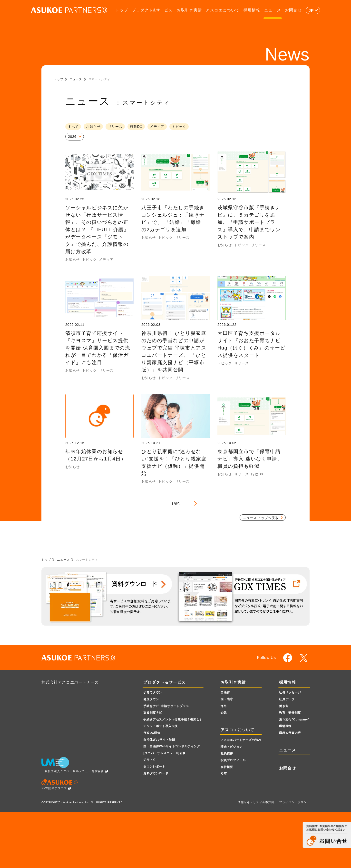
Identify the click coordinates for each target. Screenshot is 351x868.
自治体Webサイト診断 (159, 740)
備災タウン (151, 699)
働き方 (284, 706)
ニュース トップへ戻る (261, 518)
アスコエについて (223, 10)
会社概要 (227, 767)
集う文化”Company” (294, 719)
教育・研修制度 (290, 713)
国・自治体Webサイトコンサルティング (172, 746)
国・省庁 (227, 699)
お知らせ (93, 127)
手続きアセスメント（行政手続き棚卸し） (173, 719)
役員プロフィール (233, 760)
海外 (224, 706)
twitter (305, 658)
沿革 (224, 774)
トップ (122, 10)
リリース (115, 127)
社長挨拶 (227, 753)
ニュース (273, 10)
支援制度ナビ (153, 713)
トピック (179, 127)
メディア (157, 127)
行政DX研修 (152, 733)
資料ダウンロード (156, 773)
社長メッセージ (290, 692)
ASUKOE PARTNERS (69, 10)
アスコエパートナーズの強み (241, 740)
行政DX (136, 127)
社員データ (287, 699)
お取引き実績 (189, 10)
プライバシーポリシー (294, 802)
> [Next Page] (195, 504)
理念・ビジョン (232, 747)
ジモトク (150, 760)
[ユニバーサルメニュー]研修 (164, 753)
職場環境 (285, 726)
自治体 (225, 692)
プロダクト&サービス (152, 10)
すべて (73, 127)
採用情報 (252, 10)
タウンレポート (154, 767)
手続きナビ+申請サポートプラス (166, 706)
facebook (288, 658)
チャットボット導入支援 (161, 726)
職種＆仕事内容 (290, 733)
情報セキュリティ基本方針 (256, 802)
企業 (224, 713)
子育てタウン (153, 692)
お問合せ (293, 10)
